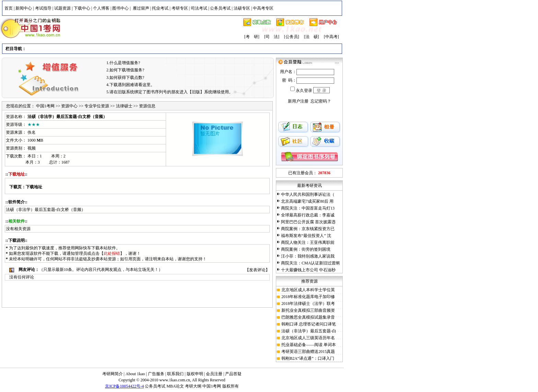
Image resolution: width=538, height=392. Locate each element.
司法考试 (199, 8)
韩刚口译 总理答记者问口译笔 (309, 324)
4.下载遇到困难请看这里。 (131, 85)
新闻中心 (24, 8)
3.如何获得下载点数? (125, 78)
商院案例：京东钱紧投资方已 (308, 229)
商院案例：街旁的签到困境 (306, 249)
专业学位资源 (97, 106)
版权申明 (195, 374)
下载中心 (82, 8)
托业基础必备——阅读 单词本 (309, 345)
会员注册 (214, 374)
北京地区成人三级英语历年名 (308, 338)
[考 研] (252, 37)
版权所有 (231, 386)
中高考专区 (263, 8)
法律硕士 (124, 106)
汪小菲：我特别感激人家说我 (308, 256)
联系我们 (175, 374)
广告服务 (156, 374)
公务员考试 (220, 8)
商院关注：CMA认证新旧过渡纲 (310, 263)
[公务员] (292, 37)
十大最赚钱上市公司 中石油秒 (308, 270)
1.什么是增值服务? (123, 63)
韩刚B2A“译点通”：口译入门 (308, 358)
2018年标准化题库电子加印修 (308, 297)
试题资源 (62, 8)
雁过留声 (141, 8)
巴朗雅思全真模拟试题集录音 (308, 317)
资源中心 (69, 106)
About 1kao (136, 374)
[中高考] (331, 37)
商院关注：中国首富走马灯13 (308, 208)
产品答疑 (233, 374)
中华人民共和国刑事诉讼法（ (308, 194)
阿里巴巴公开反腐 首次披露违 (308, 222)
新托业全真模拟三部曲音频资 (308, 310)
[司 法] (272, 37)
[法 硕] (312, 37)
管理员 (81, 253)
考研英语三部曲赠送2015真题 (308, 352)
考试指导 (43, 8)
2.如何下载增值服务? (125, 70)
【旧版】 (196, 92)
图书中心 (120, 8)
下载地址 (34, 187)
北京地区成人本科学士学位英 (308, 290)
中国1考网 (45, 106)
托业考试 (160, 8)
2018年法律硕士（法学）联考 (308, 304)
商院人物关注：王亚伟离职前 (308, 242)
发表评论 (257, 270)
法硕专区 (242, 8)
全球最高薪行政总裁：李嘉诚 (308, 215)
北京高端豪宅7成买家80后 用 (307, 201)
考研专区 (180, 8)
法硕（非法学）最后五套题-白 (309, 331)
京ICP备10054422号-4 (124, 386)
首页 (9, 8)
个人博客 (101, 8)
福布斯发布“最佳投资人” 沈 (306, 236)
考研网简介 (113, 374)
